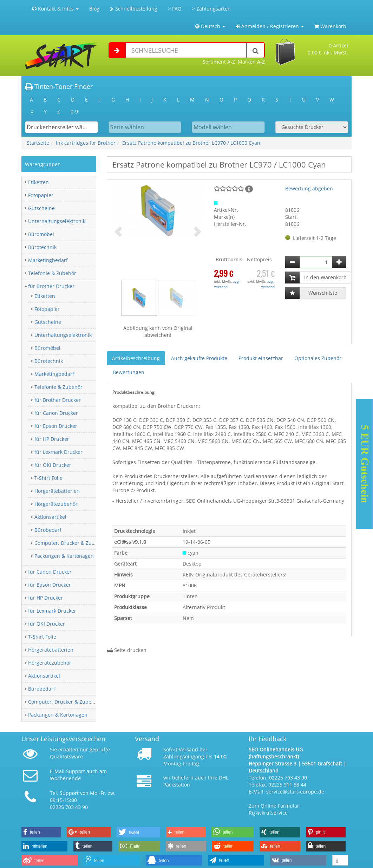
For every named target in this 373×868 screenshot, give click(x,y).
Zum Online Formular (274, 806)
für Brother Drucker (51, 286)
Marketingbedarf (48, 260)
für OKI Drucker (53, 465)
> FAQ (175, 9)
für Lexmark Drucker (58, 452)
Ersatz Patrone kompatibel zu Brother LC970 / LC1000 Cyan (191, 143)
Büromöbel (41, 234)
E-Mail (57, 771)
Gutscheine (41, 208)
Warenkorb (330, 26)
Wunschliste (323, 293)
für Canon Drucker (56, 413)
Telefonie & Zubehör (52, 273)
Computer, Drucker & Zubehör (70, 543)
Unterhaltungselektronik (57, 221)
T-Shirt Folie (48, 478)
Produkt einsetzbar (261, 358)
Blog (94, 9)
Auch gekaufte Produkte (199, 358)
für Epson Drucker (56, 426)
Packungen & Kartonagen (64, 556)
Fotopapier (41, 195)
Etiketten (38, 182)
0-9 (74, 112)
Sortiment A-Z (219, 62)
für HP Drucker (52, 439)
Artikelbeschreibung (136, 358)
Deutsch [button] (210, 26)
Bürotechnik (42, 247)
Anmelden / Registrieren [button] (270, 26)
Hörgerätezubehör (56, 504)
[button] (119, 231)
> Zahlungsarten (211, 9)
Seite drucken (127, 650)
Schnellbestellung (134, 9)
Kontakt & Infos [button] (55, 9)
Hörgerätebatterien (57, 491)
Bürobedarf (48, 530)
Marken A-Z (251, 62)
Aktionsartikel (50, 517)
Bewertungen (129, 372)
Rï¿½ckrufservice (268, 813)
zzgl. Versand (227, 284)
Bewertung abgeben (309, 188)
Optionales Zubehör (318, 358)
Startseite (38, 143)
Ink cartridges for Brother (86, 143)
